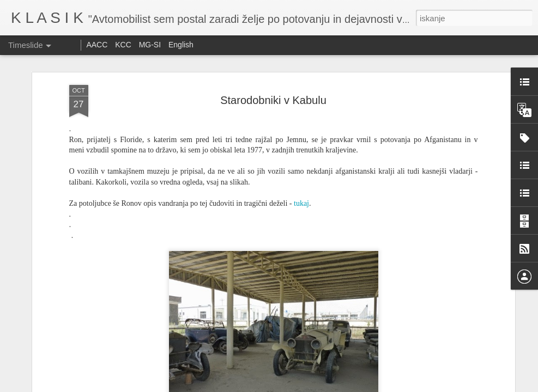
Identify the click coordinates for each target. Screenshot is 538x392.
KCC (123, 45)
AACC (97, 45)
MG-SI (150, 45)
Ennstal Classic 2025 (412, 376)
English (181, 45)
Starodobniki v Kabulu (273, 70)
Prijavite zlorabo (335, 386)
